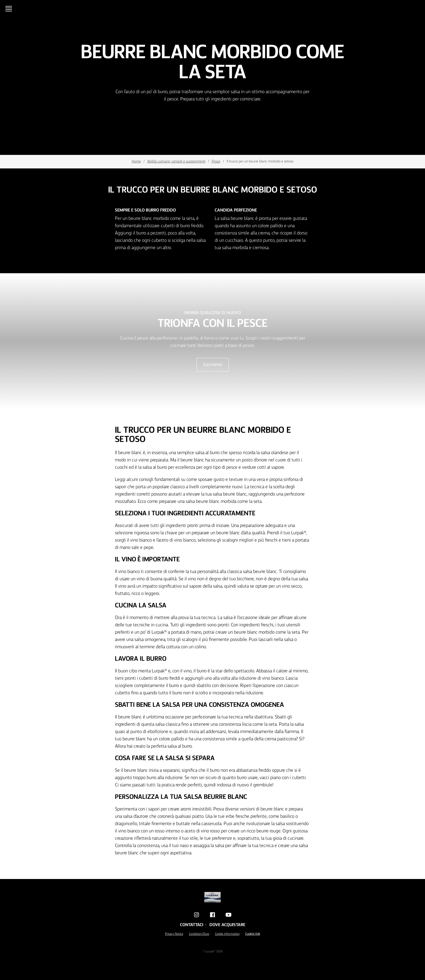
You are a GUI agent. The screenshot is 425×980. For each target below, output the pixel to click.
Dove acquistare (227, 925)
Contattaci (192, 925)
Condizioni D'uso (199, 934)
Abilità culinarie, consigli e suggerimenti (176, 161)
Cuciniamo (213, 365)
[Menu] (10, 9)
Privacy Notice (174, 934)
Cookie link (253, 934)
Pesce (216, 161)
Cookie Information (227, 934)
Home (136, 161)
